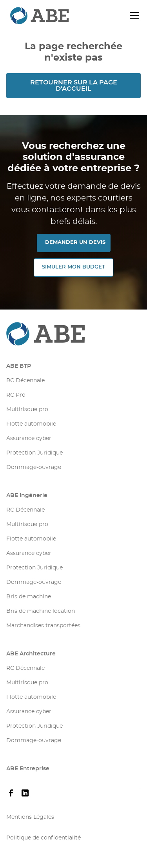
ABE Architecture (31, 654)
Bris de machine (29, 597)
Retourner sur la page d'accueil (74, 86)
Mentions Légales (30, 817)
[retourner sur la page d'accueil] (26, 16)
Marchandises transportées (43, 626)
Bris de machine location (41, 611)
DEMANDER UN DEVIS (75, 243)
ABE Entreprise (28, 769)
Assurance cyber (29, 438)
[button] (133, 16)
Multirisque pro (27, 410)
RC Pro (16, 395)
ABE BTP (19, 366)
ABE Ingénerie (27, 496)
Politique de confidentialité (44, 838)
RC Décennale (25, 381)
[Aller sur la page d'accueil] (73, 334)
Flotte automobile (31, 424)
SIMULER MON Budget (73, 267)
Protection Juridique (34, 453)
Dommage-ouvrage (34, 467)
